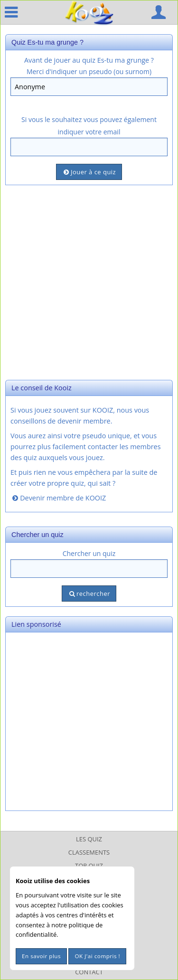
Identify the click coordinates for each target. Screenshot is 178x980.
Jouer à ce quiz (89, 172)
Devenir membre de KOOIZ (58, 498)
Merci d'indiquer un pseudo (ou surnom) (89, 71)
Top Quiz (89, 866)
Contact (89, 972)
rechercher (89, 594)
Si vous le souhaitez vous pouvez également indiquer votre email (89, 125)
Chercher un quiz (89, 553)
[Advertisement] (89, 281)
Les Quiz (89, 839)
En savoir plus (41, 956)
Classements (89, 852)
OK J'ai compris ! (97, 956)
